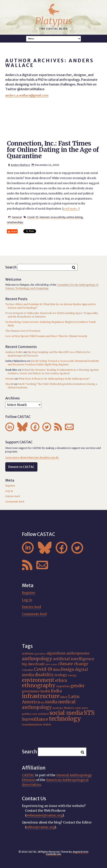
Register (10, 486)
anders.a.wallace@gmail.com (27, 95)
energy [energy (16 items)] (72, 675)
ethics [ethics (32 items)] (61, 680)
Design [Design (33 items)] (67, 669)
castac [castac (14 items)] (54, 664)
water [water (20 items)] (47, 724)
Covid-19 (33, 217)
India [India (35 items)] (56, 691)
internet (45, 217)
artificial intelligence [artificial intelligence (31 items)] (74, 659)
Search (11, 267)
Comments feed (15, 502)
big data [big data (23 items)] (28, 664)
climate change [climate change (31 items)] (73, 664)
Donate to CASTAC (21, 467)
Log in (9, 491)
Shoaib (9, 384)
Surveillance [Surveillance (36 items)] (35, 719)
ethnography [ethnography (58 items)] (39, 685)
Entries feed (13, 496)
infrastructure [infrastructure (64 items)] (41, 696)
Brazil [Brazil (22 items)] (40, 664)
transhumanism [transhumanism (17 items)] (32, 725)
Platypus (54, 21)
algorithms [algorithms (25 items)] (56, 653)
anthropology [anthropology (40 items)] (37, 659)
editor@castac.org (40, 827)
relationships (15, 222)
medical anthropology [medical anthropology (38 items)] (49, 705)
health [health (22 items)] (45, 691)
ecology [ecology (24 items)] (61, 675)
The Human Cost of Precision (23, 331)
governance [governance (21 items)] (31, 691)
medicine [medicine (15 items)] (58, 708)
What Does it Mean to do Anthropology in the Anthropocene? (54, 379)
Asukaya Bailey (14, 352)
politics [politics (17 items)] (27, 714)
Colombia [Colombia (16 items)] (28, 670)
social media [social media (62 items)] (66, 713)
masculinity (58, 217)
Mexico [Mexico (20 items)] (69, 708)
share (14, 231)
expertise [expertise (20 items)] (63, 686)
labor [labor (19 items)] (64, 697)
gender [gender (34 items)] (78, 686)
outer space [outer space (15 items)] (81, 708)
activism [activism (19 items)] (28, 654)
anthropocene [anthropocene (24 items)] (78, 653)
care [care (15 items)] (48, 664)
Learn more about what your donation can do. (32, 457)
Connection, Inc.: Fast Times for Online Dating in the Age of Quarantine (53, 150)
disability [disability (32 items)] (44, 675)
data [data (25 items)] (56, 670)
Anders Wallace (20, 165)
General (17, 217)
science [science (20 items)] (43, 714)
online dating (75, 217)
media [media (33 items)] (51, 702)
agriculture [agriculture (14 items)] (40, 654)
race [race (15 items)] (35, 714)
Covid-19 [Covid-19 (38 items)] (43, 669)
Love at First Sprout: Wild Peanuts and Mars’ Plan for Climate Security (46, 336)
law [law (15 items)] (42, 703)
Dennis (10, 379)
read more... (71, 209)
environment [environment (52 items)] (38, 680)
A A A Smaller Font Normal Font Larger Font (53, 39)
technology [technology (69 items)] (65, 719)
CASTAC (28, 775)
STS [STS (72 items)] (89, 713)
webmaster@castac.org (44, 815)
